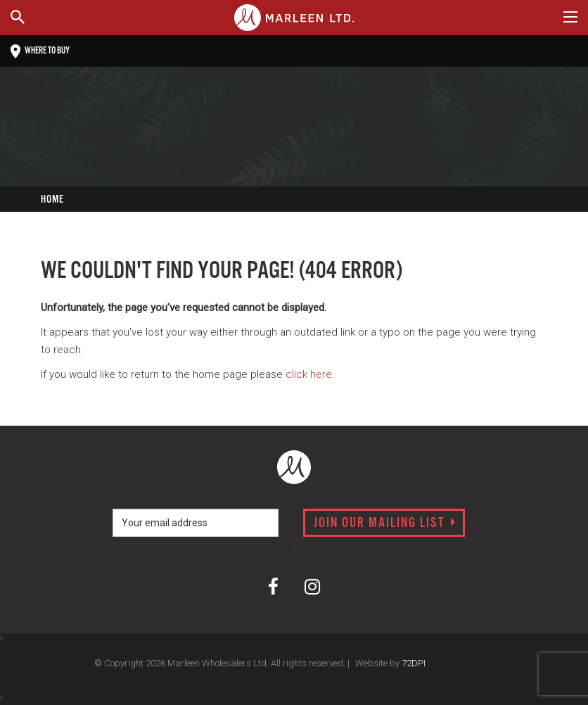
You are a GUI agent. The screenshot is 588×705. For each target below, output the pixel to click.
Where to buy (40, 51)
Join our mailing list (385, 523)
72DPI (414, 663)
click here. (310, 374)
